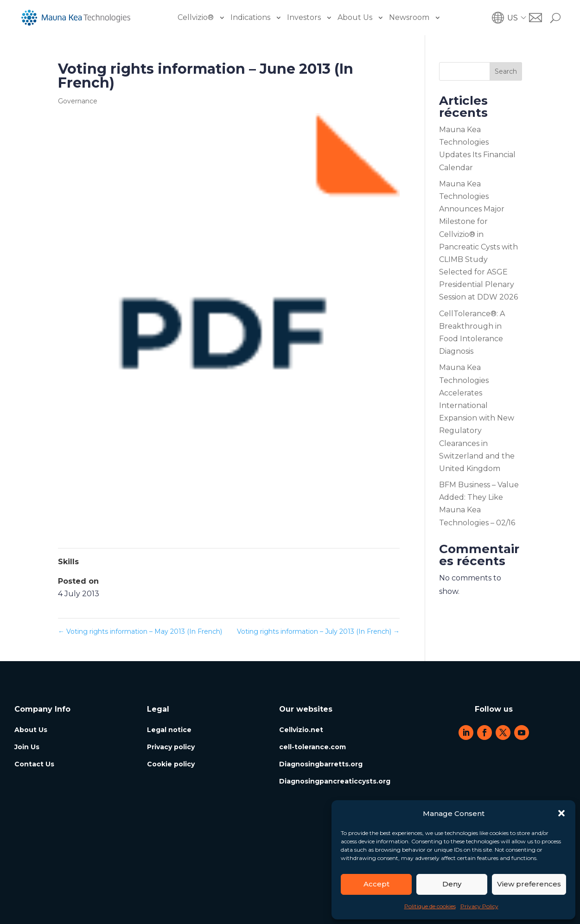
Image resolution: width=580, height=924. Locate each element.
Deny (452, 884)
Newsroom (409, 17)
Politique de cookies (430, 906)
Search (506, 71)
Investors (304, 17)
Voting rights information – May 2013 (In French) (140, 631)
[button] (561, 813)
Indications (250, 17)
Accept (376, 884)
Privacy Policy (479, 906)
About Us (355, 17)
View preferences (529, 884)
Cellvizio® (196, 17)
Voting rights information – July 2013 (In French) (318, 631)
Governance (78, 101)
